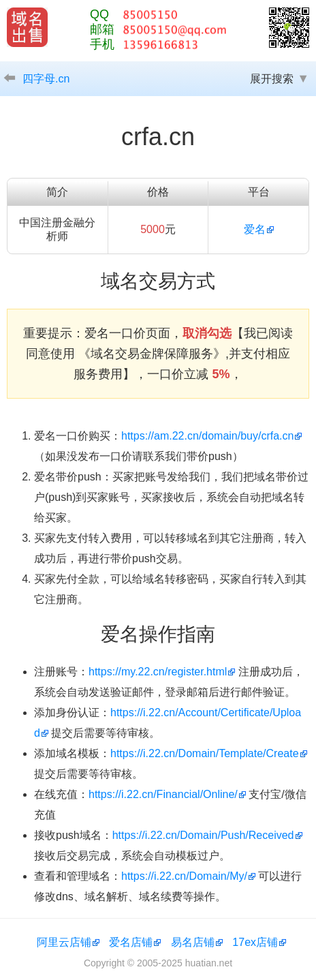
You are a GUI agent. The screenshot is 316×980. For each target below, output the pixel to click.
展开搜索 (272, 79)
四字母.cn (46, 79)
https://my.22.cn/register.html (158, 672)
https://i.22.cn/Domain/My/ (184, 876)
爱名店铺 (131, 942)
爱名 (255, 229)
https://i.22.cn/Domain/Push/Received (203, 835)
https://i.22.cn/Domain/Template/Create (205, 753)
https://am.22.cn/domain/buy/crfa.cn (207, 436)
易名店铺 (193, 942)
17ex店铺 (255, 942)
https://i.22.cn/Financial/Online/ (163, 794)
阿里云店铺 (64, 942)
